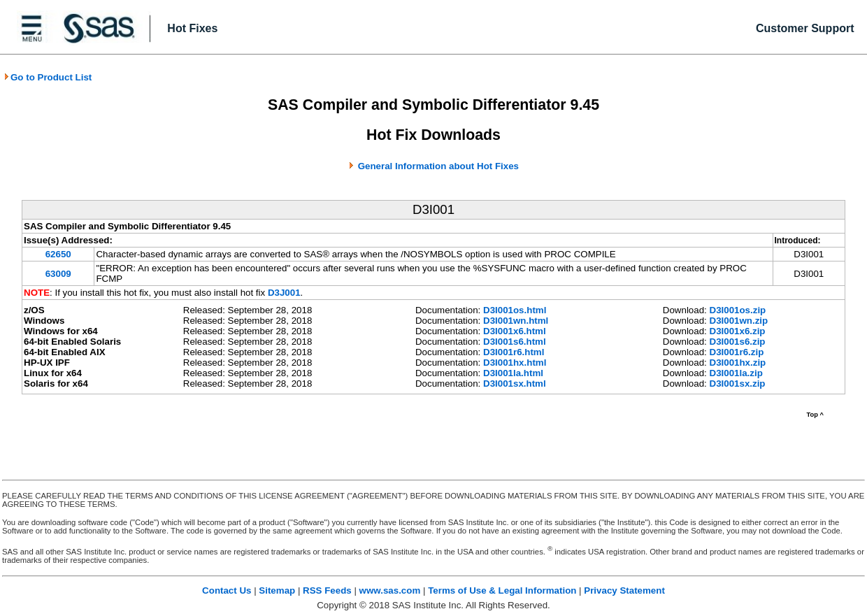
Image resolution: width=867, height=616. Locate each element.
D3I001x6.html (515, 331)
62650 (58, 254)
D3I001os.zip (738, 310)
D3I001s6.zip (738, 342)
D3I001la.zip (736, 373)
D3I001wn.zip (739, 321)
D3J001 (284, 293)
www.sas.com (390, 590)
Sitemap (277, 590)
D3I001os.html (515, 310)
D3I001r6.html (514, 352)
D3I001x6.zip (738, 331)
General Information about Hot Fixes (438, 166)
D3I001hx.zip (738, 363)
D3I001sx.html (515, 384)
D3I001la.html (513, 373)
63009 (58, 274)
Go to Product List (48, 77)
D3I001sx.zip (738, 384)
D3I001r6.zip (737, 352)
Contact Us (227, 590)
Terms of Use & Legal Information (502, 590)
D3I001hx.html (515, 363)
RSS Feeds (327, 590)
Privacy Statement (624, 590)
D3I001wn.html (516, 321)
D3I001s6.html (515, 342)
